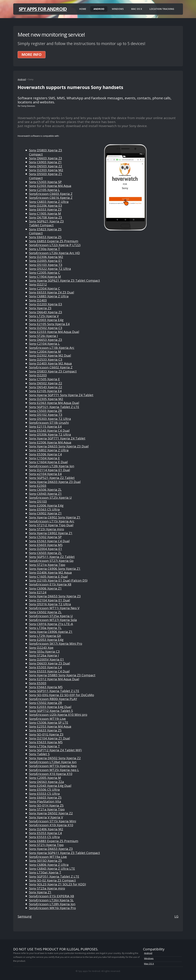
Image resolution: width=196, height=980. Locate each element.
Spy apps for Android (43, 9)
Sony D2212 (38, 284)
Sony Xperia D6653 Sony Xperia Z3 (55, 596)
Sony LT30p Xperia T (45, 249)
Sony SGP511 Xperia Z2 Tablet (52, 557)
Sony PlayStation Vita (45, 801)
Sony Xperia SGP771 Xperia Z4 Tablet (57, 438)
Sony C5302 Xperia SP (45, 537)
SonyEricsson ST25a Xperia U (51, 616)
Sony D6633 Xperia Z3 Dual (49, 663)
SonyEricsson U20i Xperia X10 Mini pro (58, 714)
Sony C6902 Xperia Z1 (45, 513)
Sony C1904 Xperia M (45, 277)
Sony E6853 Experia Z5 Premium (54, 241)
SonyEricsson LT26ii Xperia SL (51, 900)
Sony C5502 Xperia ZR (45, 703)
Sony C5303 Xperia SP (45, 182)
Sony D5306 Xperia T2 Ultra (50, 434)
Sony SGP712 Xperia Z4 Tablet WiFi (55, 750)
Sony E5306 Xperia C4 (45, 454)
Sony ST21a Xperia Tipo (47, 809)
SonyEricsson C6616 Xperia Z (51, 198)
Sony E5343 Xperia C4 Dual (49, 430)
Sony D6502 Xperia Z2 (46, 383)
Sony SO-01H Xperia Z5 (46, 805)
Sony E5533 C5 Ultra (44, 837)
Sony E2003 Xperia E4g (46, 320)
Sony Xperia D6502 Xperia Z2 (51, 813)
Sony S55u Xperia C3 (44, 651)
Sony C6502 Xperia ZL (45, 612)
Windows (118, 9)
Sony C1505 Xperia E (44, 379)
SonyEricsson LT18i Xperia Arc (52, 348)
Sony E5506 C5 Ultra (44, 789)
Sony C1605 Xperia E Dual (48, 576)
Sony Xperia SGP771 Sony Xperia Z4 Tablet (61, 395)
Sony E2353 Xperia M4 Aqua (50, 726)
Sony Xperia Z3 (40, 308)
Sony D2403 (38, 300)
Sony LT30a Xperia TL (45, 628)
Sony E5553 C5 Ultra (44, 793)
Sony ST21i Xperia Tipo (46, 845)
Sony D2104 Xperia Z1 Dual (49, 738)
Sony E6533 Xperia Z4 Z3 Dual (52, 292)
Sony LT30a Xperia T (44, 746)
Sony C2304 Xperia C (45, 288)
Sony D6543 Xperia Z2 (46, 387)
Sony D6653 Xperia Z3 (46, 340)
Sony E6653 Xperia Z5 (45, 237)
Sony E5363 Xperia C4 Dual (49, 541)
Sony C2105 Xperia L (44, 190)
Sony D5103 (38, 501)
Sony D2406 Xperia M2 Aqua (50, 572)
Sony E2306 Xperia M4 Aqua (50, 442)
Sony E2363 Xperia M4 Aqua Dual (54, 403)
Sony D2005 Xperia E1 (46, 261)
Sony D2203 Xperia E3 (46, 304)
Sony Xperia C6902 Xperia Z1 (51, 533)
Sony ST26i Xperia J (43, 336)
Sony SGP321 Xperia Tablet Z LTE (54, 407)
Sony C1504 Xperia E (44, 458)
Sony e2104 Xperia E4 (45, 474)
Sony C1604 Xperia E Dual (48, 462)
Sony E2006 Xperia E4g (46, 505)
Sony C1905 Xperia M (45, 213)
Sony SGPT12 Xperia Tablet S (51, 711)
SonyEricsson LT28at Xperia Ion (53, 762)
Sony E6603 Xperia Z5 (45, 797)
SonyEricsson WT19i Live (47, 719)
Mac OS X (137, 9)
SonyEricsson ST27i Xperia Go (51, 561)
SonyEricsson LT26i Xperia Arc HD (54, 253)
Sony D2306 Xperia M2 (46, 257)
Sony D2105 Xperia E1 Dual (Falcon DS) (58, 580)
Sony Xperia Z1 (40, 892)
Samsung (25, 916)
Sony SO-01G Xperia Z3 (46, 734)
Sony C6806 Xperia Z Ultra (49, 865)
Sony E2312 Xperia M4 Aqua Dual (54, 679)
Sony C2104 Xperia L (44, 343)
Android (99, 9)
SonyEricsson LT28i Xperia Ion (52, 466)
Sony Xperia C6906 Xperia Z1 (51, 632)
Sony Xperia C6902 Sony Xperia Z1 (55, 517)
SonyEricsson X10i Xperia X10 (51, 825)
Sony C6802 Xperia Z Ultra (49, 450)
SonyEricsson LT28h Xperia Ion (52, 904)
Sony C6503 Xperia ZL (45, 553)
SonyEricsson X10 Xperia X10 (51, 774)
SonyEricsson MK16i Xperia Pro (52, 908)
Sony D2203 (38, 375)
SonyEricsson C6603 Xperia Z (51, 194)
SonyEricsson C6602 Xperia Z (51, 367)
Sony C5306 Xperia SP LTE (49, 722)
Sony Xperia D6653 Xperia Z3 (51, 849)
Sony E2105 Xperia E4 (45, 391)
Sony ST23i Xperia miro (46, 529)
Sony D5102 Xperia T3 (46, 415)
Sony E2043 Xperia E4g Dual (50, 786)
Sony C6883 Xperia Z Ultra (49, 296)
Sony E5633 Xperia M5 (46, 742)
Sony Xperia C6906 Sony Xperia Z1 (55, 568)
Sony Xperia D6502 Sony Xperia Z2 (55, 758)
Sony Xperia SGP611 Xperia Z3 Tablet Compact (64, 853)
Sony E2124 (38, 592)
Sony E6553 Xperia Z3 (45, 209)
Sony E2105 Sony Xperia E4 (49, 324)
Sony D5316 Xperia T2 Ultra (50, 604)
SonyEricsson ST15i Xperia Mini (53, 821)
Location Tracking (162, 9)
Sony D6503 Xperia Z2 (46, 166)
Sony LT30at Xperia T (45, 872)
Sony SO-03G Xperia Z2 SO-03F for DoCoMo (62, 695)
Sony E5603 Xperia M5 (46, 545)
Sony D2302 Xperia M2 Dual (50, 355)
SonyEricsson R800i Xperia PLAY (53, 699)
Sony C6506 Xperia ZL (45, 489)
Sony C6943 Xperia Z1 (45, 494)
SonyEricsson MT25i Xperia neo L (54, 770)
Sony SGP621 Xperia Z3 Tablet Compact (46, 223)
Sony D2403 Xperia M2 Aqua (50, 363)
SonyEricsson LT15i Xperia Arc (52, 521)
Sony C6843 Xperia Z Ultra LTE (52, 868)
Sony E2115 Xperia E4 (45, 426)
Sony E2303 (38, 486)
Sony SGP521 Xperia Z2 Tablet (52, 478)
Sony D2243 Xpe (41, 647)
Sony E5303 (38, 683)
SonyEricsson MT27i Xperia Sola (53, 620)
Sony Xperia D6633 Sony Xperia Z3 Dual (59, 446)
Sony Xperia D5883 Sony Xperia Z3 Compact (62, 675)
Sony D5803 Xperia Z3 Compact (46, 152)
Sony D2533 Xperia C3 (46, 359)
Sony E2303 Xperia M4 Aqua (50, 186)
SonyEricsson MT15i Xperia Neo (53, 766)
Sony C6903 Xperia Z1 (45, 162)
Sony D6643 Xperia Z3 (46, 312)
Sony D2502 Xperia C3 (46, 328)
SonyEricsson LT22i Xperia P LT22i (55, 245)
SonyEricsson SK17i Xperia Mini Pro (56, 643)
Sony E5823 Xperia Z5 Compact (45, 231)
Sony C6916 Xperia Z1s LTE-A (51, 624)
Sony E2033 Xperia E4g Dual (50, 707)
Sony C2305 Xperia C (45, 272)
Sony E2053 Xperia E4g (46, 640)
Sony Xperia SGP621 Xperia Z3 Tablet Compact (64, 280)
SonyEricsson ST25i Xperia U (50, 497)
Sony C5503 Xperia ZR (45, 411)
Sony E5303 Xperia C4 (45, 667)
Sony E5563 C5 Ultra (44, 509)
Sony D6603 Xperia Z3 (46, 158)
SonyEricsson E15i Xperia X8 (50, 584)
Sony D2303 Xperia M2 (46, 170)
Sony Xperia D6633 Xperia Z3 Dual (55, 482)
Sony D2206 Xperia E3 (46, 205)
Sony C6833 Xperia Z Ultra (49, 202)
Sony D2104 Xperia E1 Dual (49, 600)
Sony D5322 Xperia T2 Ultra (50, 269)
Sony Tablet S (39, 754)
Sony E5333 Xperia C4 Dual (49, 671)
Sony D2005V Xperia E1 (46, 659)
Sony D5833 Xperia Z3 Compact (53, 371)
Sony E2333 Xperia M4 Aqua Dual (54, 332)
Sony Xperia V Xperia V (46, 817)
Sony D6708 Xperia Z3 (46, 217)
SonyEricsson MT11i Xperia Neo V (54, 608)
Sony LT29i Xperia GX (45, 636)
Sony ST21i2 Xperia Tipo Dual (51, 525)
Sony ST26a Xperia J (44, 655)
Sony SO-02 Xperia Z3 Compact (52, 880)
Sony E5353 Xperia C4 (45, 833)
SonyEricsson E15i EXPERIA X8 (52, 896)
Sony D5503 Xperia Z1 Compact (46, 176)
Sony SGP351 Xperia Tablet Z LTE (54, 876)
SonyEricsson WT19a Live (48, 857)
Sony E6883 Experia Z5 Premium (54, 841)
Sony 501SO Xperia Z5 (45, 860)
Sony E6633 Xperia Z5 (45, 730)
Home (83, 9)
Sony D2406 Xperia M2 (46, 829)
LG (176, 916)
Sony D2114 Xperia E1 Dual (49, 470)
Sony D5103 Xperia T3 (46, 265)
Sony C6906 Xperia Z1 (45, 588)
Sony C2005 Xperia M (45, 778)
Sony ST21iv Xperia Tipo (47, 565)
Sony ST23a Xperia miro (47, 888)
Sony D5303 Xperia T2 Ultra (50, 419)
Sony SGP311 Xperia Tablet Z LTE (54, 691)
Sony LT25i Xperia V (44, 316)
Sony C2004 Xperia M (45, 351)
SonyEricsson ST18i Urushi (49, 423)
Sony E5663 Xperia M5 (46, 687)
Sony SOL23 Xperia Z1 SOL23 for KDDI (57, 884)
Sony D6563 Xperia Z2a (46, 782)
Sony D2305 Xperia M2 (46, 399)
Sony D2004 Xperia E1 (46, 549)
